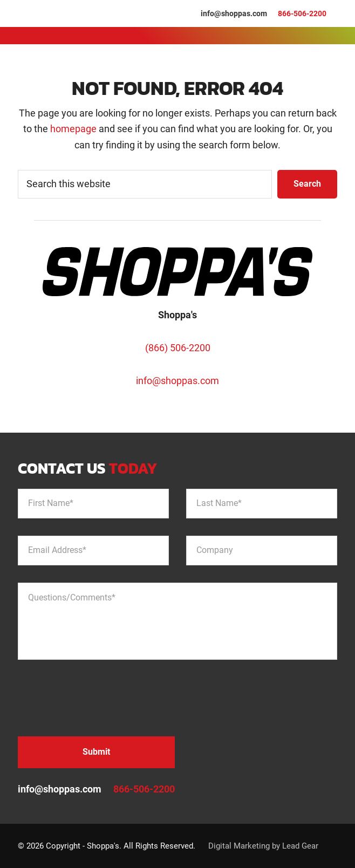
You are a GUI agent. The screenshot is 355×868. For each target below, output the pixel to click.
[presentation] (100, 698)
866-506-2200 (302, 13)
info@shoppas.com (234, 13)
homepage (73, 129)
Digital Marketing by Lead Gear (263, 846)
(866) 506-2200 (178, 348)
